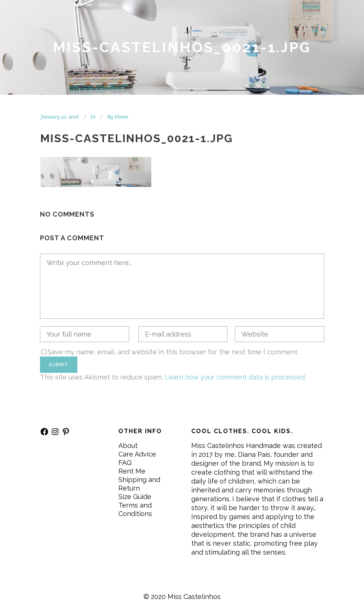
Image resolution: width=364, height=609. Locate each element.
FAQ (125, 463)
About (128, 446)
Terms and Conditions (135, 509)
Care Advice (137, 454)
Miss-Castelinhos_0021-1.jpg (136, 138)
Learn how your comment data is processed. (235, 377)
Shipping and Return (139, 484)
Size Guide (135, 497)
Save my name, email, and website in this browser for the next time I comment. (173, 352)
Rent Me (132, 471)
